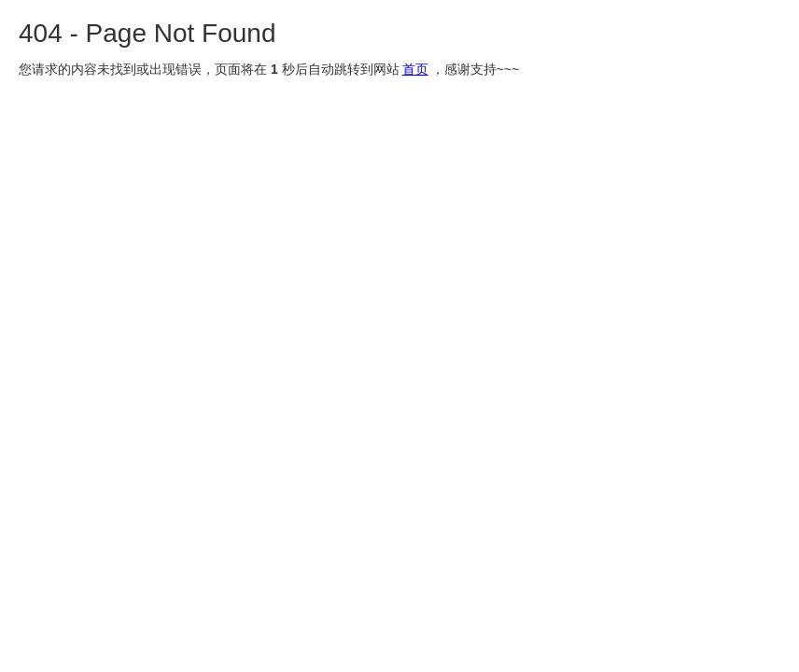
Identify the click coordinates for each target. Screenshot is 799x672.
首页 (415, 69)
